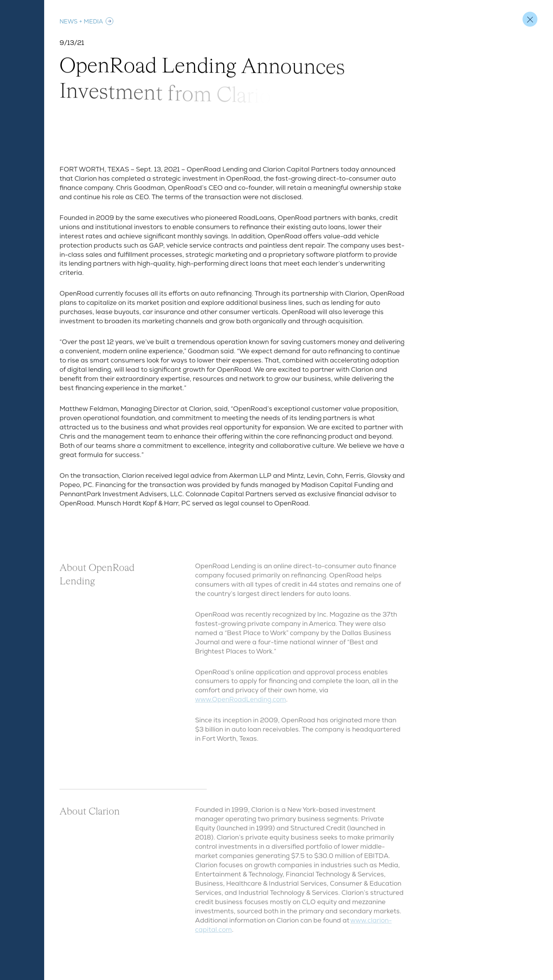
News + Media (87, 21)
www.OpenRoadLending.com (241, 702)
